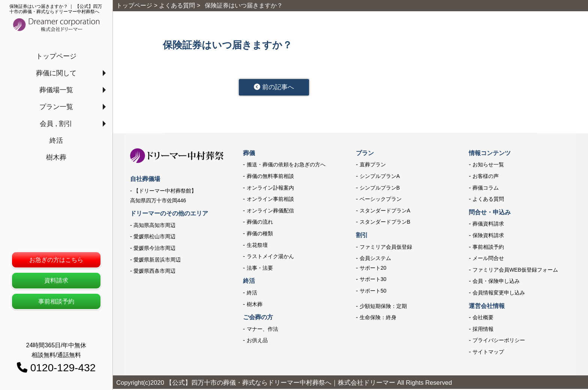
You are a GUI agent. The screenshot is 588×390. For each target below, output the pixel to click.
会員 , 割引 (56, 124)
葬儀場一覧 (56, 90)
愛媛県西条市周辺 (154, 272)
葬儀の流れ (260, 223)
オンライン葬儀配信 (270, 212)
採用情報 (483, 330)
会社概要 (483, 318)
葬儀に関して (56, 73)
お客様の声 (486, 177)
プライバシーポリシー (499, 341)
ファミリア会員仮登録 (386, 248)
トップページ (56, 56)
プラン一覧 (56, 107)
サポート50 (373, 292)
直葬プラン (373, 166)
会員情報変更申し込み (499, 294)
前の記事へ (278, 88)
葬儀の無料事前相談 (270, 177)
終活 (56, 140)
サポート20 (373, 269)
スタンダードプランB (385, 223)
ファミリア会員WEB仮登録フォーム (515, 271)
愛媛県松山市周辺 (154, 238)
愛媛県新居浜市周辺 (157, 261)
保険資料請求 (488, 236)
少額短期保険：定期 (383, 307)
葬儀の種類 (260, 235)
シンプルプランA (380, 177)
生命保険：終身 (378, 318)
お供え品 (257, 341)
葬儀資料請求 (488, 225)
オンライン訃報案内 (270, 189)
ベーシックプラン (381, 200)
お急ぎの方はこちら (56, 260)
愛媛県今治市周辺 (154, 249)
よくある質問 (488, 200)
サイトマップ (488, 353)
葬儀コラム (486, 189)
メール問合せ (488, 259)
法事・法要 (260, 269)
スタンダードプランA (385, 212)
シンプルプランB (380, 189)
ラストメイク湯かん (270, 257)
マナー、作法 (262, 330)
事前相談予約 (56, 301)
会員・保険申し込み (496, 282)
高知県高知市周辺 (154, 226)
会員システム (375, 259)
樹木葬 (56, 157)
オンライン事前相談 (270, 200)
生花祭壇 (257, 246)
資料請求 (56, 280)
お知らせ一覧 (488, 166)
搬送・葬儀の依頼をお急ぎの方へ (286, 166)
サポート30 (373, 281)
